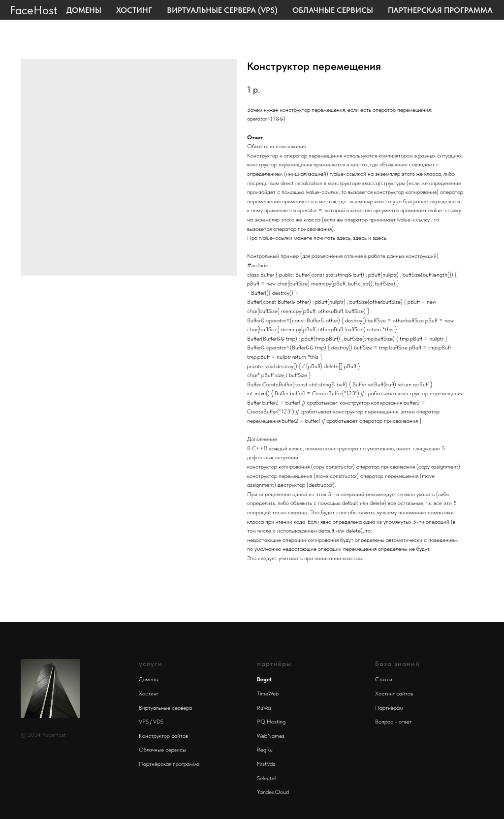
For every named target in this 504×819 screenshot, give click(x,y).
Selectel (266, 778)
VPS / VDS (151, 722)
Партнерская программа (440, 10)
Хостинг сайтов (394, 693)
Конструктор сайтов (163, 736)
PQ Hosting (271, 722)
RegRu (265, 750)
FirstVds (266, 764)
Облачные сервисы (333, 10)
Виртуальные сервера (165, 708)
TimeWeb (268, 693)
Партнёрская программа (169, 764)
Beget (264, 679)
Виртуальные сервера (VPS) (222, 10)
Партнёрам (389, 708)
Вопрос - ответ (394, 722)
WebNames (271, 736)
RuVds (264, 708)
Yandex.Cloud (273, 792)
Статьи (384, 679)
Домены (84, 10)
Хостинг (134, 10)
